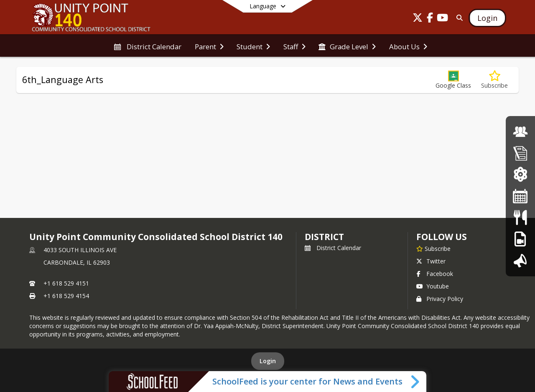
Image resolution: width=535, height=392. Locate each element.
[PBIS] (520, 239)
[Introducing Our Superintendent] (520, 260)
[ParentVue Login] (520, 174)
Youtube (433, 286)
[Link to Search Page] (458, 18)
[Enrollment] (520, 153)
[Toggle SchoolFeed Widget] (416, 382)
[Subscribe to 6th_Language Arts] (494, 80)
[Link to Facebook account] (430, 19)
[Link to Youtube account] (443, 19)
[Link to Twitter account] (418, 19)
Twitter (431, 261)
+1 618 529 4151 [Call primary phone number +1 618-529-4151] (66, 283)
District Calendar (333, 248)
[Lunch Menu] (520, 217)
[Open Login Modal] (487, 18)
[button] (453, 80)
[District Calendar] (520, 196)
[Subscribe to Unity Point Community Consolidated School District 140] (433, 248)
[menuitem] (147, 46)
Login (268, 361)
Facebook (435, 274)
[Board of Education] (520, 132)
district (324, 237)
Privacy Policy (440, 299)
